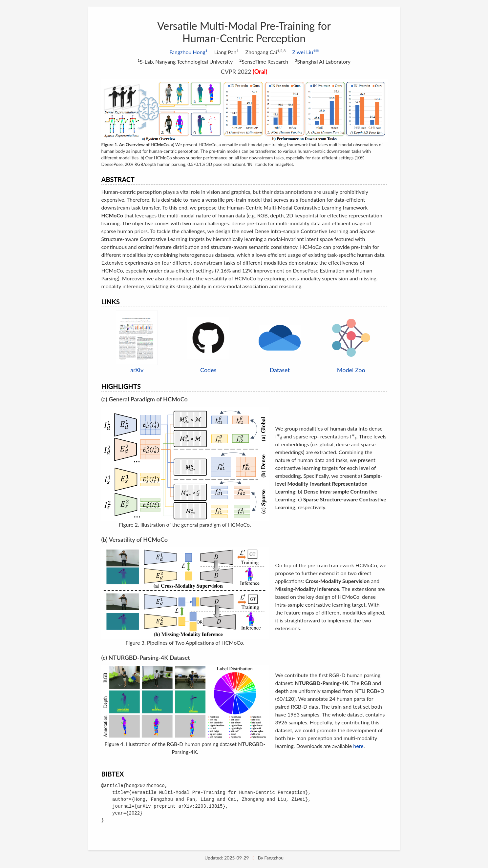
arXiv (137, 370)
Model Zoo (351, 370)
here (358, 746)
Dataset (280, 370)
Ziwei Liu (306, 52)
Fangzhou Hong (189, 52)
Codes (208, 370)
